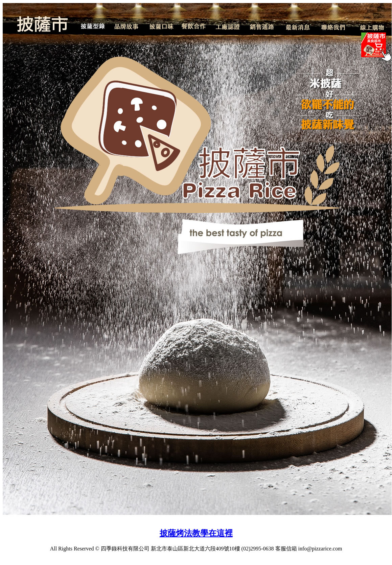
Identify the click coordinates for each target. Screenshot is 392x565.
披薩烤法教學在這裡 (196, 533)
